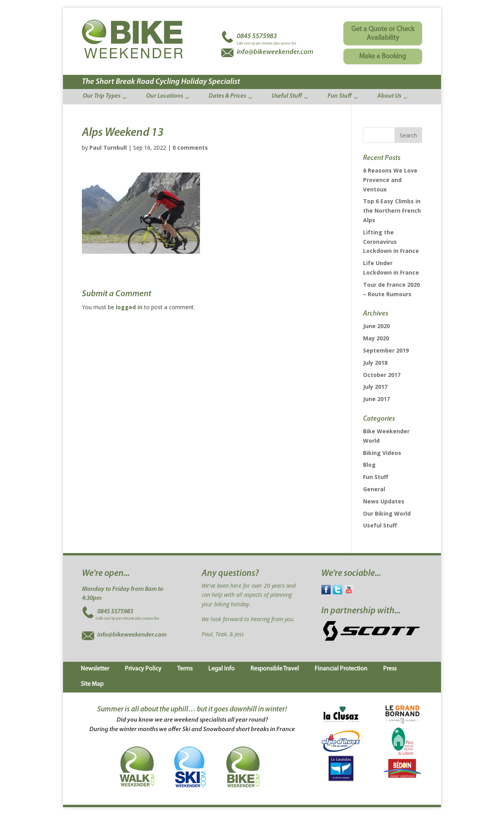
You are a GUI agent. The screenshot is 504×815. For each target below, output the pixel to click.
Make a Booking (383, 57)
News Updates (384, 501)
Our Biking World (387, 513)
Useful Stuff (380, 525)
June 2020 (376, 326)
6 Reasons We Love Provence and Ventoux (390, 180)
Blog (369, 465)
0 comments (190, 148)
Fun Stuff (376, 477)
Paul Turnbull (108, 148)
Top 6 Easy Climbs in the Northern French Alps (392, 211)
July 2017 (375, 387)
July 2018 (375, 363)
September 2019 (386, 350)
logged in (129, 307)
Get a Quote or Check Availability (383, 34)
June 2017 (376, 399)
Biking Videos (382, 453)
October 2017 (382, 375)
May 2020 (376, 338)
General (374, 489)
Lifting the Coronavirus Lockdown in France (391, 242)
